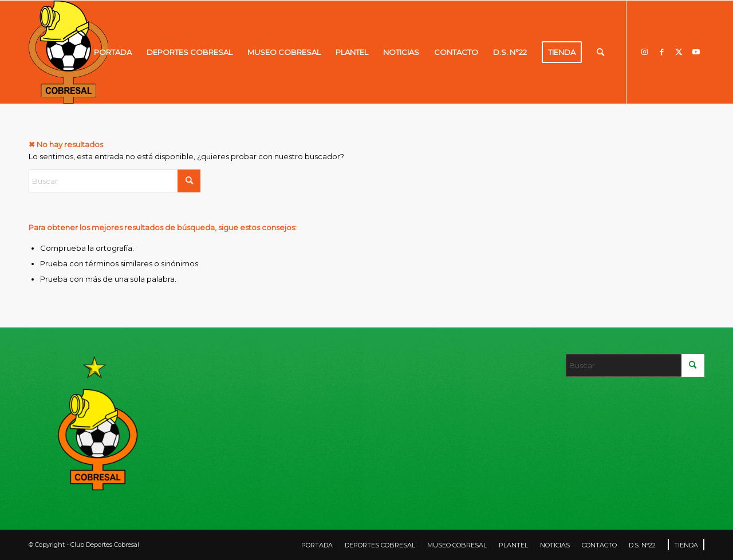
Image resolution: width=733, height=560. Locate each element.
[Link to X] (679, 52)
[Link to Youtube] (696, 52)
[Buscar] (600, 52)
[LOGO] (68, 52)
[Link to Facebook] (661, 52)
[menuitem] (113, 52)
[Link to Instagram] (644, 52)
